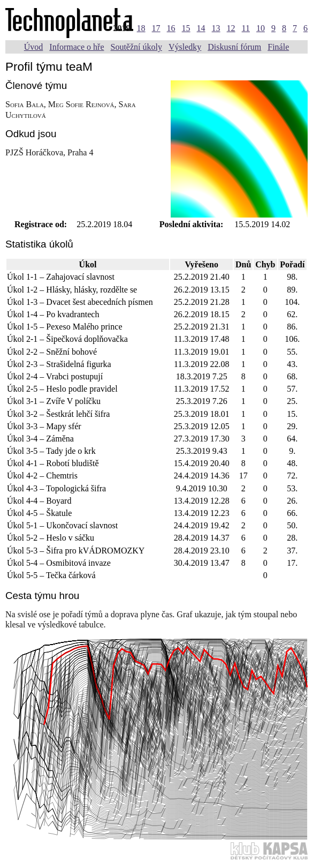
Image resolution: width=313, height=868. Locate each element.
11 (246, 28)
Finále (278, 47)
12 (231, 28)
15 (186, 28)
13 (216, 28)
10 (261, 28)
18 (141, 28)
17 (156, 28)
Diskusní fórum (234, 47)
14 (201, 28)
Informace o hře (77, 47)
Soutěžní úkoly (136, 47)
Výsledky (185, 47)
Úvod (34, 47)
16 (171, 28)
